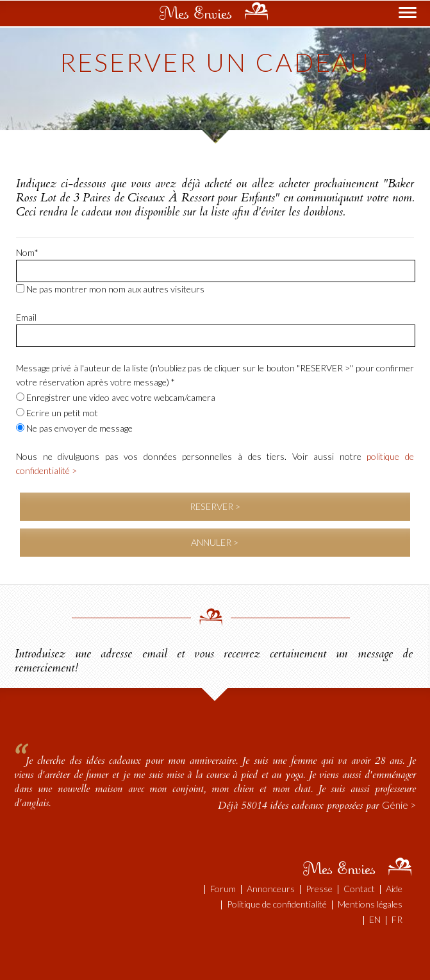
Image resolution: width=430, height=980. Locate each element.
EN (375, 919)
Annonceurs (271, 889)
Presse (319, 889)
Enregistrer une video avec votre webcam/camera (116, 397)
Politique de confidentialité (277, 904)
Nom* (27, 252)
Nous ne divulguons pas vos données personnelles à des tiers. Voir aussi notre (215, 463)
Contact (359, 889)
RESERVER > (215, 506)
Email (26, 317)
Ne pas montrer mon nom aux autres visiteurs (110, 289)
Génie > (399, 805)
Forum (223, 889)
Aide (394, 889)
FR (397, 919)
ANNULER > (215, 542)
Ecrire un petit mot (57, 413)
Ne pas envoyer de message (74, 428)
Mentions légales (370, 904)
